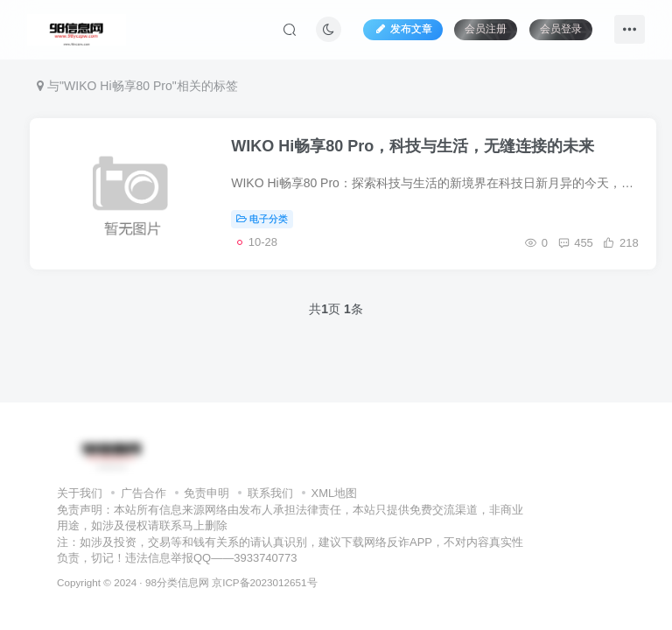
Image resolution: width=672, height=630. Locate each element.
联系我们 (270, 493)
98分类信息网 (177, 582)
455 (574, 243)
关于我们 (80, 493)
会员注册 (486, 29)
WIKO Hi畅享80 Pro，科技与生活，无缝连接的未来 (413, 146)
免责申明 (206, 493)
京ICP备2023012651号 (264, 582)
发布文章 (402, 29)
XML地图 (335, 493)
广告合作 (143, 493)
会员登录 (561, 29)
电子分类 (262, 219)
